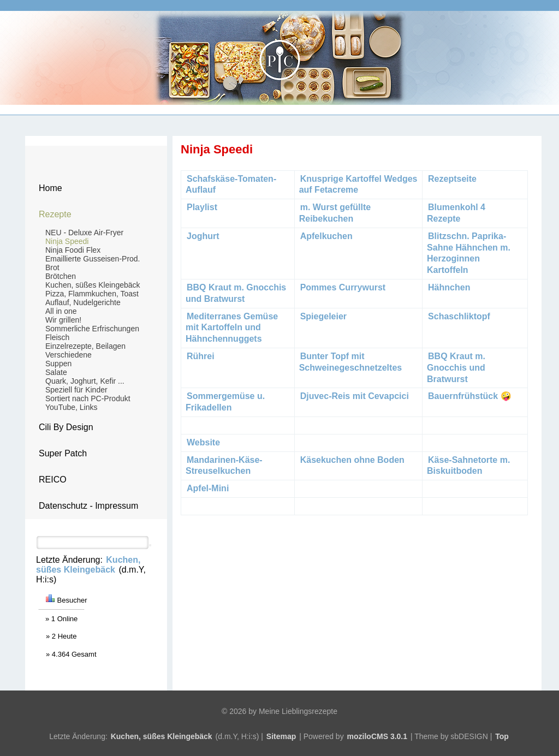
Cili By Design (66, 427)
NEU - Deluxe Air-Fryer (84, 233)
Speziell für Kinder (76, 390)
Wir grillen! (63, 320)
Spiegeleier (323, 316)
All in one (61, 311)
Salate (56, 372)
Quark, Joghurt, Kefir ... (85, 381)
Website (203, 442)
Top (502, 736)
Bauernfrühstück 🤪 (471, 396)
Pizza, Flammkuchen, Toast (92, 294)
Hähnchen (449, 287)
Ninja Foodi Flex (73, 250)
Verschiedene (69, 355)
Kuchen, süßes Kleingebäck (93, 285)
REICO (53, 480)
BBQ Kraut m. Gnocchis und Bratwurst (456, 368)
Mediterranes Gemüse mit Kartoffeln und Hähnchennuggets (232, 328)
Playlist (202, 207)
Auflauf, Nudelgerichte (83, 302)
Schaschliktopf (459, 316)
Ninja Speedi (67, 241)
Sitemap (281, 736)
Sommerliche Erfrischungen (92, 329)
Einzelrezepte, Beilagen (85, 346)
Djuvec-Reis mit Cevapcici (355, 396)
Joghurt (203, 236)
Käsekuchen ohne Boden (352, 460)
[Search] (93, 543)
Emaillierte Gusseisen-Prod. (93, 259)
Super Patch (63, 453)
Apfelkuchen (326, 236)
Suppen (58, 364)
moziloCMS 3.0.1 (377, 736)
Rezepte (55, 214)
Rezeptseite (452, 179)
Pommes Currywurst (343, 287)
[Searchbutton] (150, 545)
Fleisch (57, 337)
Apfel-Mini (208, 488)
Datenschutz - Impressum (88, 506)
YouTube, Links (71, 407)
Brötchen (61, 276)
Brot (52, 267)
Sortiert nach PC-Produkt (88, 398)
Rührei (201, 356)
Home (50, 188)
